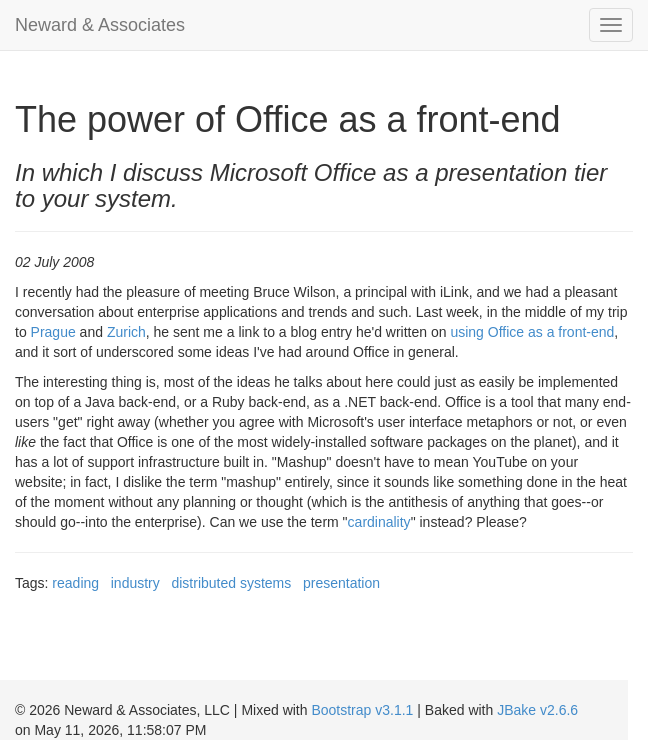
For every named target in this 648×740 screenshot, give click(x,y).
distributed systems (231, 583)
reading (75, 583)
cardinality (379, 522)
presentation (341, 583)
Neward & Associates (100, 25)
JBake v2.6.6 (537, 710)
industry (135, 583)
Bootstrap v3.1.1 (362, 710)
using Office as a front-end (532, 332)
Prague (53, 332)
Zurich (126, 332)
